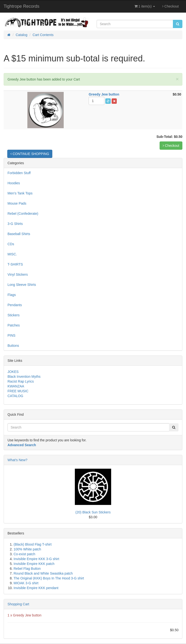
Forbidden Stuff (19, 173)
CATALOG (15, 396)
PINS (12, 335)
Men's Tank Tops (20, 193)
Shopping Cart (18, 604)
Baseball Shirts (19, 234)
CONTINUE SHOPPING (30, 154)
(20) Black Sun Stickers (93, 512)
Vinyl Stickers (18, 274)
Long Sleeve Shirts (22, 285)
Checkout (170, 6)
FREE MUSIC (18, 391)
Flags (12, 295)
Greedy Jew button (27, 615)
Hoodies (14, 183)
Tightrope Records (21, 6)
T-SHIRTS (15, 264)
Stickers (14, 315)
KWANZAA (16, 386)
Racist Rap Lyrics (21, 381)
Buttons (13, 346)
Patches (14, 325)
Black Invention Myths (24, 377)
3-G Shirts (15, 224)
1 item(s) (145, 6)
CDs (11, 244)
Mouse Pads (17, 203)
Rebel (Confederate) (23, 214)
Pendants (15, 305)
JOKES (13, 372)
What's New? (17, 460)
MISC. (12, 254)
